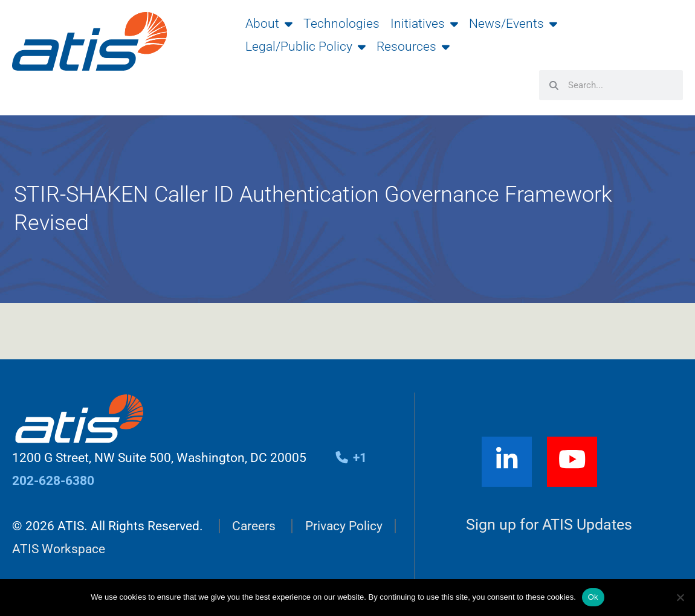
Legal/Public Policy (305, 47)
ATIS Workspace (59, 549)
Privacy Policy (344, 526)
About (269, 24)
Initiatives (424, 24)
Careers (254, 526)
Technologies (341, 24)
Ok (593, 597)
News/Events (513, 24)
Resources (413, 47)
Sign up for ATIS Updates (549, 525)
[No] (680, 597)
